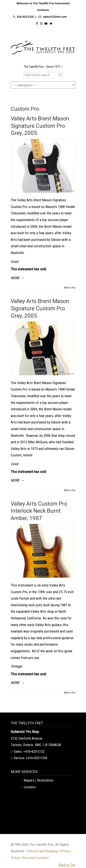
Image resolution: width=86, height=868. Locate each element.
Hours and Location (35, 858)
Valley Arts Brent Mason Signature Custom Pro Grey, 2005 (40, 126)
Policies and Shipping (42, 851)
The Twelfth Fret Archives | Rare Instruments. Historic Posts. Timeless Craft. (43, 46)
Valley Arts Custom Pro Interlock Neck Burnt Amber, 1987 (39, 511)
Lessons (30, 787)
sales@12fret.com (55, 17)
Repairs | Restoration (39, 780)
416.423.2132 (25, 17)
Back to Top (70, 288)
